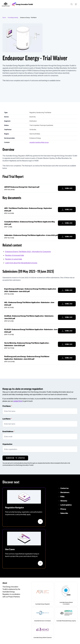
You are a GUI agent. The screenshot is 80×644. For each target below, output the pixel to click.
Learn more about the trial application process (21, 263)
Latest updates (66, 505)
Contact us (64, 488)
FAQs (62, 497)
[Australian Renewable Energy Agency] (66, 615)
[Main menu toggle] (76, 4)
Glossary (64, 501)
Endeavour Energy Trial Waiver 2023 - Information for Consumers (28, 252)
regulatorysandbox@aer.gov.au (39, 142)
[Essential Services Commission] (43, 615)
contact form (18, 401)
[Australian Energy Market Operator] (43, 632)
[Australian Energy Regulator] (43, 594)
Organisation (7, 444)
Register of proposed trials (15, 255)
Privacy (63, 509)
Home (4, 18)
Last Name (7, 419)
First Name (7, 406)
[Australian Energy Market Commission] (66, 594)
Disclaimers (65, 492)
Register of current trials (14, 259)
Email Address (8, 431)
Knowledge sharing (13, 18)
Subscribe (64, 513)
